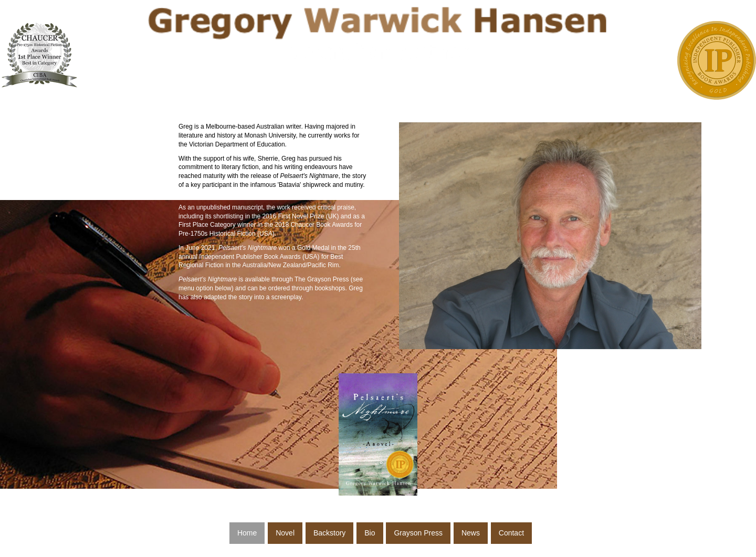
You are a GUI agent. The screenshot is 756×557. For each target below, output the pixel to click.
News (471, 533)
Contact (511, 533)
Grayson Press (418, 533)
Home (247, 533)
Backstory (329, 533)
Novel (285, 533)
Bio (370, 533)
